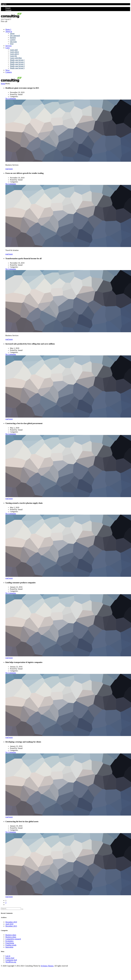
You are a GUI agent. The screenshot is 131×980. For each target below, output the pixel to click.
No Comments (11, 98)
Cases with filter (16, 58)
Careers (13, 40)
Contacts (9, 72)
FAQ (12, 44)
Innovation (9, 947)
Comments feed (11, 960)
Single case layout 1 (17, 60)
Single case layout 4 (17, 66)
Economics (9, 941)
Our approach (15, 36)
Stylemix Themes (47, 966)
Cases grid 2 (14, 52)
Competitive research (13, 939)
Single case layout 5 (17, 68)
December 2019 (11, 922)
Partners (13, 38)
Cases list (13, 56)
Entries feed (10, 958)
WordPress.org (11, 962)
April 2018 (9, 924)
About (12, 34)
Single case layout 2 (17, 62)
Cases (8, 48)
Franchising (10, 943)
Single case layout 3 (17, 64)
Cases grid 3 (14, 54)
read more (9, 169)
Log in (8, 956)
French (8, 8)
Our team (13, 42)
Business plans (11, 935)
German (8, 10)
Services (8, 46)
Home (3, 84)
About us (9, 31)
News (7, 70)
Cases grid (14, 50)
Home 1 (8, 29)
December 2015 (11, 926)
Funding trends (11, 945)
